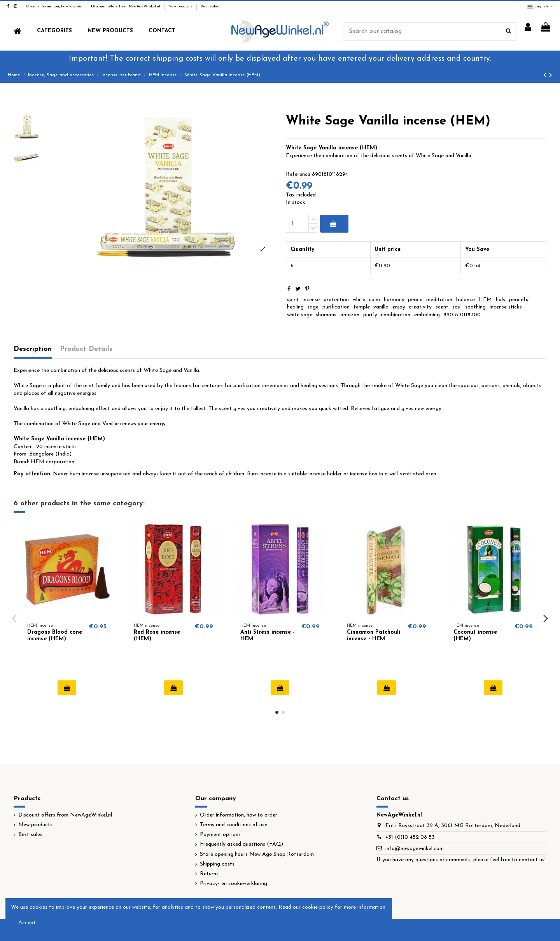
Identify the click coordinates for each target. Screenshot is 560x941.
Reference (298, 174)
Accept (27, 923)
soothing (475, 307)
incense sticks (506, 307)
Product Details (86, 349)
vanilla (381, 307)
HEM (485, 300)
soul (457, 307)
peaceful (519, 300)
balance (465, 300)
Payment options (220, 835)
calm (374, 300)
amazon (350, 315)
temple (362, 307)
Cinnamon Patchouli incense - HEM (374, 636)
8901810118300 (462, 315)
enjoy (399, 307)
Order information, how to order (55, 6)
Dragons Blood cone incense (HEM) (55, 636)
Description (33, 349)
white (359, 300)
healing (295, 307)
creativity (420, 307)
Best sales (210, 6)
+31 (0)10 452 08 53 (410, 837)
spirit (293, 300)
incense (311, 300)
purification (336, 307)
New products (181, 6)
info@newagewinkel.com (415, 849)
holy (501, 300)
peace (415, 300)
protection (336, 300)
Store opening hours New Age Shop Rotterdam (257, 854)
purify (370, 315)
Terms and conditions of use (234, 825)
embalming (427, 315)
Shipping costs (217, 864)
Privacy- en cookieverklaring (234, 884)
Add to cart (333, 224)
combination (395, 315)
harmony (394, 300)
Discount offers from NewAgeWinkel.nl (126, 6)
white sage (300, 315)
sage (313, 307)
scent (442, 307)
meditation (439, 300)
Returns (209, 874)
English (541, 6)
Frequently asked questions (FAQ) (241, 844)
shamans (326, 315)
